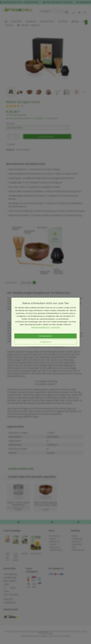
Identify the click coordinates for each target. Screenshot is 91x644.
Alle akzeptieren (45, 336)
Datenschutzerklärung (40, 327)
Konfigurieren (45, 342)
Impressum (56, 327)
